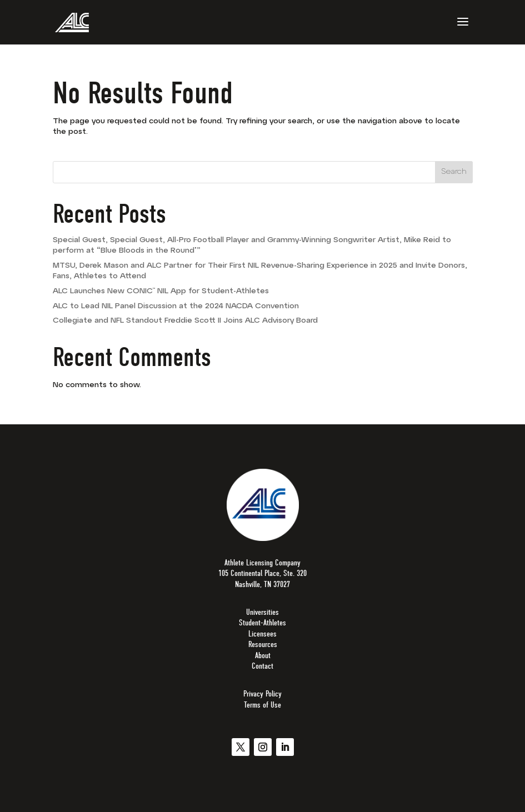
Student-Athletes (262, 623)
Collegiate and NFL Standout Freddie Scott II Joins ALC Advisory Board (185, 321)
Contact (262, 666)
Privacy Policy (262, 694)
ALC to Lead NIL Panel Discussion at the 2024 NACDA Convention (176, 306)
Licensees (262, 634)
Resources (263, 644)
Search (454, 172)
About (263, 655)
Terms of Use (262, 705)
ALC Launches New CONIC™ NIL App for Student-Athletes (161, 291)
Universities (262, 612)
